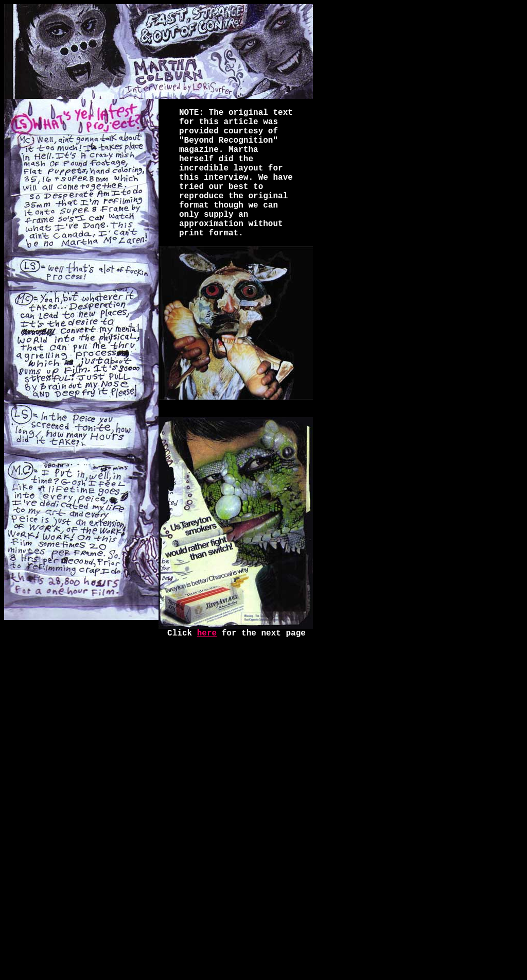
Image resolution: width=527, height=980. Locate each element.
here (207, 633)
